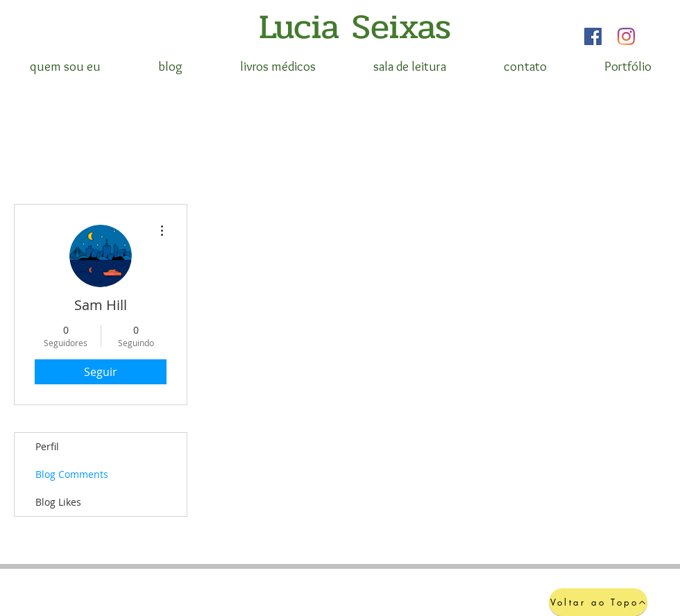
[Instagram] (626, 36)
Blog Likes (58, 502)
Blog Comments (72, 474)
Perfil (47, 446)
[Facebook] (593, 36)
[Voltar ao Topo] (598, 602)
